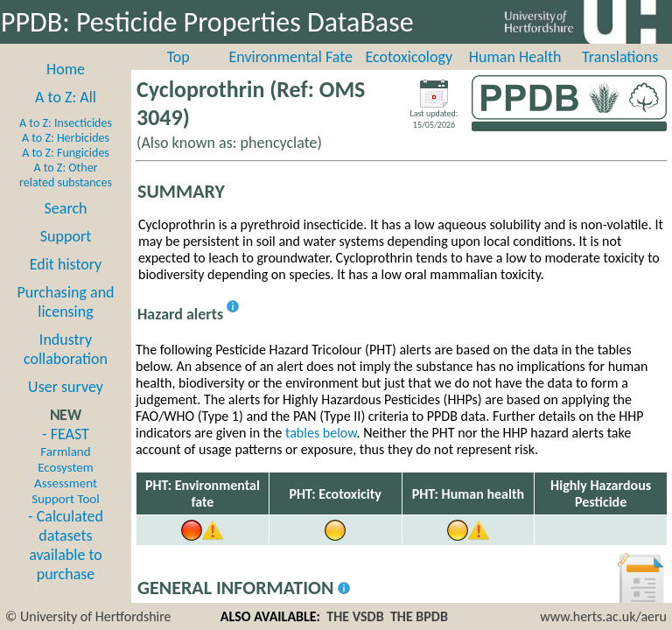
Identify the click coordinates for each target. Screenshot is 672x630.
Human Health (515, 57)
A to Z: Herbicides (66, 138)
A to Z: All (66, 97)
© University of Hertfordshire (88, 616)
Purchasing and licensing (65, 302)
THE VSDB (355, 616)
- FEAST (65, 465)
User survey (66, 387)
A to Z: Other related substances (66, 175)
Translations (620, 57)
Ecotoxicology (409, 57)
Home (66, 69)
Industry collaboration (66, 349)
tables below (321, 433)
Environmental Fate (291, 57)
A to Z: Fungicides (66, 153)
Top (178, 57)
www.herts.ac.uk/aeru (603, 616)
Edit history (66, 264)
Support (66, 236)
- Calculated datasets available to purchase (66, 545)
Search (66, 208)
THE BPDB (419, 616)
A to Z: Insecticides (66, 123)
